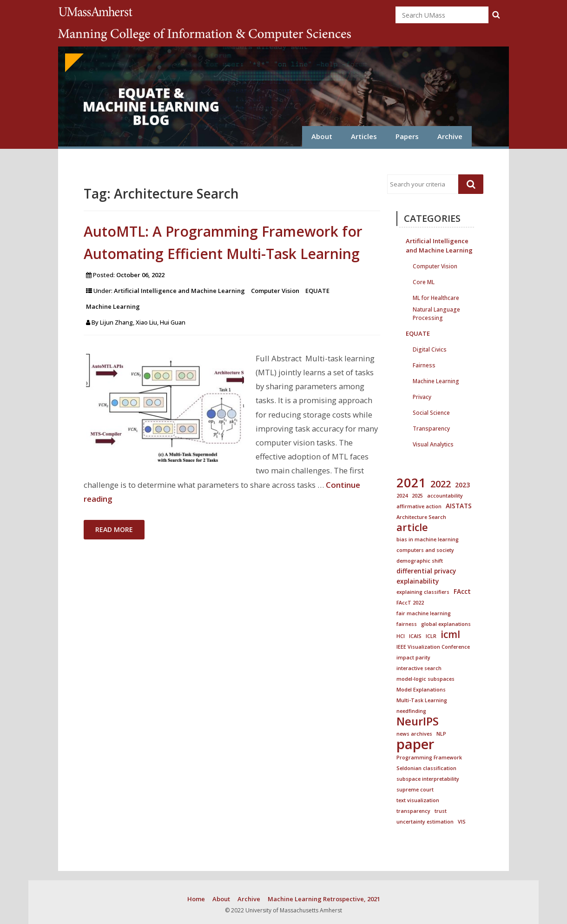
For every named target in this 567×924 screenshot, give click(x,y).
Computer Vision (275, 291)
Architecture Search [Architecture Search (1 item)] (421, 517)
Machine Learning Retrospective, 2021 (324, 899)
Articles (364, 136)
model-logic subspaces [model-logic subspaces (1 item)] (425, 679)
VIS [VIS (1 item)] (462, 822)
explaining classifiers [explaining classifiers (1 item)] (423, 592)
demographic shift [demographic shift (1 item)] (420, 561)
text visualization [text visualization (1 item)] (418, 800)
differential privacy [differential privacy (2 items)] (426, 571)
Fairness (424, 364)
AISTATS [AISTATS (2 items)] (459, 506)
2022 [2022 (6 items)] (441, 484)
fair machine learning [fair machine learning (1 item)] (424, 613)
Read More (114, 529)
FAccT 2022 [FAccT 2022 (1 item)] (410, 603)
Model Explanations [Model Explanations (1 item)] (421, 690)
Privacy (422, 396)
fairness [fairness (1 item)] (407, 624)
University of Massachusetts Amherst (97, 11)
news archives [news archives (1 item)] (414, 734)
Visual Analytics (433, 443)
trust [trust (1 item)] (441, 811)
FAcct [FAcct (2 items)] (462, 591)
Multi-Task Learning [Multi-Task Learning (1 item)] (422, 700)
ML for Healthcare (436, 297)
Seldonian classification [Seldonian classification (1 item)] (426, 768)
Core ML (424, 281)
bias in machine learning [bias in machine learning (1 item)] (428, 539)
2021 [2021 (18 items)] (411, 483)
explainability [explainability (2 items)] (418, 581)
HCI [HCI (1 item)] (401, 636)
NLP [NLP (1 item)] (441, 734)
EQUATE (317, 291)
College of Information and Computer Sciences (204, 35)
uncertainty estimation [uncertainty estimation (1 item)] (425, 822)
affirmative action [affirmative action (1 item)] (419, 506)
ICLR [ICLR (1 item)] (431, 636)
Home (196, 899)
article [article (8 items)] (412, 527)
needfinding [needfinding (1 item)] (411, 711)
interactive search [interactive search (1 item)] (419, 668)
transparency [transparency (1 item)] (413, 811)
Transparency (431, 428)
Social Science (431, 412)
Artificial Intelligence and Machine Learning (179, 291)
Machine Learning (113, 306)
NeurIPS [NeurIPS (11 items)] (418, 721)
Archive (450, 136)
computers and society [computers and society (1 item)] (425, 550)
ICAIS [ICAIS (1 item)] (415, 636)
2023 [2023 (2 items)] (462, 485)
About (322, 136)
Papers (407, 136)
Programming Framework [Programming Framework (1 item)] (429, 758)
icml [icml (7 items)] (450, 634)
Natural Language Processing (436, 309)
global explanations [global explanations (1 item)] (446, 624)
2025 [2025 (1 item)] (417, 496)
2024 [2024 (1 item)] (402, 496)
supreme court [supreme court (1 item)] (415, 790)
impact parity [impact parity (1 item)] (413, 658)
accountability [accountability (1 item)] (445, 496)
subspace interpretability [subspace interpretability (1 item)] (428, 779)
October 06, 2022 (140, 275)
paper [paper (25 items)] (415, 744)
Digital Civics (430, 349)
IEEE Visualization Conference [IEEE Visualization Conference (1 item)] (433, 647)
